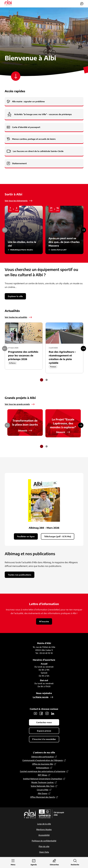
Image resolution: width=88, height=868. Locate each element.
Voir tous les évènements (16, 201)
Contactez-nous (82, 4)
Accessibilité (44, 835)
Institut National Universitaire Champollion (43, 779)
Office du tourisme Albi (43, 764)
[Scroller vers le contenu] (16, 76)
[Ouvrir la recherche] (75, 863)
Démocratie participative (43, 757)
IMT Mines (43, 775)
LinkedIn (53, 713)
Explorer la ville (15, 296)
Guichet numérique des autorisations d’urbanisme (43, 771)
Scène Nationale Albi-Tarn (43, 786)
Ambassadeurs (43, 768)
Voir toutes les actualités (16, 317)
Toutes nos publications (20, 575)
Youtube (35, 713)
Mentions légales (44, 829)
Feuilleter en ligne (26, 536)
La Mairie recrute (41, 697)
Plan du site (44, 846)
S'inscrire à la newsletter (44, 739)
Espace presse (44, 731)
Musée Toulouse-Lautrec (43, 782)
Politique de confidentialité (44, 841)
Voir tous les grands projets (17, 404)
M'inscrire (44, 621)
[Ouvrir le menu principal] (13, 863)
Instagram (47, 713)
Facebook (41, 713)
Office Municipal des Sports (43, 797)
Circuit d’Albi (43, 790)
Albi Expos (43, 793)
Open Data (44, 852)
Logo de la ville (44, 824)
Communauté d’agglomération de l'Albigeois (43, 760)
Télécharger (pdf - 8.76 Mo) (58, 536)
